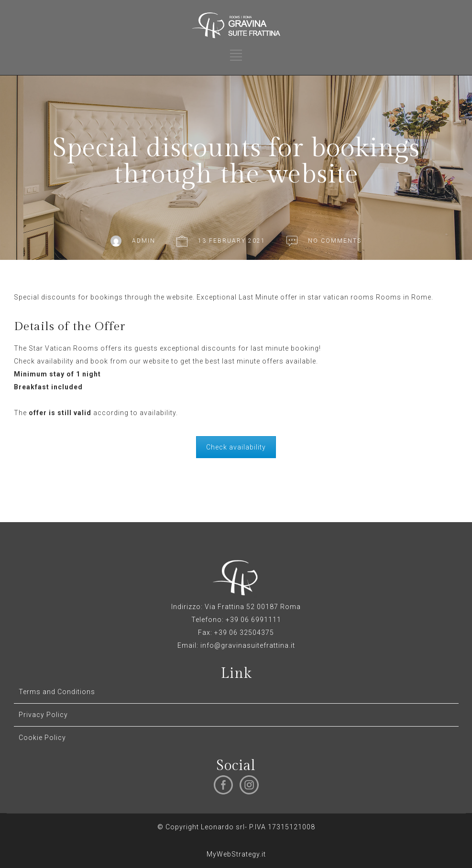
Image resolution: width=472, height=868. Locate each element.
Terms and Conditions (57, 692)
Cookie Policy (42, 738)
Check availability (236, 447)
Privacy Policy (43, 715)
